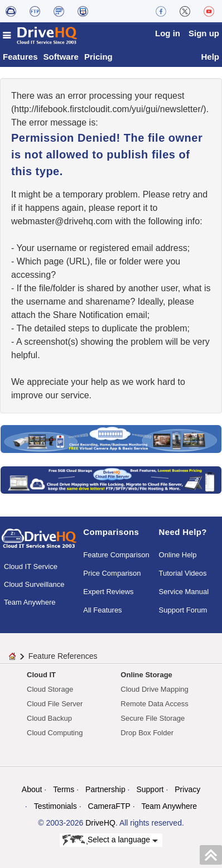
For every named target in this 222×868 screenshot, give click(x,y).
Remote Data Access (154, 704)
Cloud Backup (49, 718)
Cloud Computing (55, 733)
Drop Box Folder (147, 733)
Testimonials (55, 806)
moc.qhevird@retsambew (62, 221)
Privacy (187, 789)
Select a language (110, 840)
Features (20, 57)
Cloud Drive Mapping (154, 689)
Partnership (105, 789)
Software (61, 57)
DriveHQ (100, 823)
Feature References (63, 656)
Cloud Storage (50, 689)
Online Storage (146, 675)
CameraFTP (109, 806)
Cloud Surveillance (34, 584)
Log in (168, 33)
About (32, 789)
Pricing (98, 57)
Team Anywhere (30, 602)
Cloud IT (41, 675)
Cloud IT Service (31, 566)
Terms (64, 789)
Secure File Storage (153, 718)
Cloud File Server (55, 704)
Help (210, 57)
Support (150, 789)
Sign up (204, 33)
